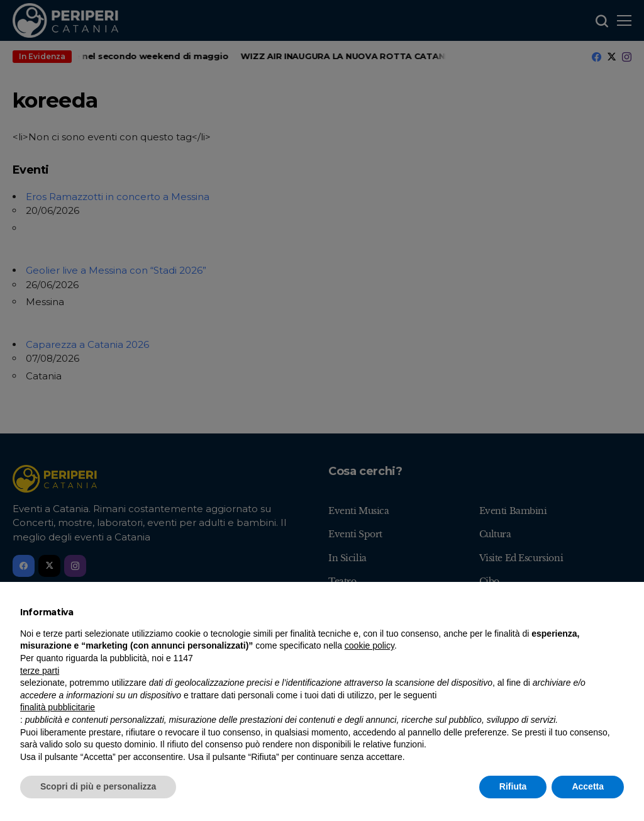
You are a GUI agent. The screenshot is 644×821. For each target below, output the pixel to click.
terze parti (40, 671)
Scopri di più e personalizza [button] (98, 786)
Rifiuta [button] (513, 786)
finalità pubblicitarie (58, 707)
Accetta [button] (588, 786)
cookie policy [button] (369, 645)
